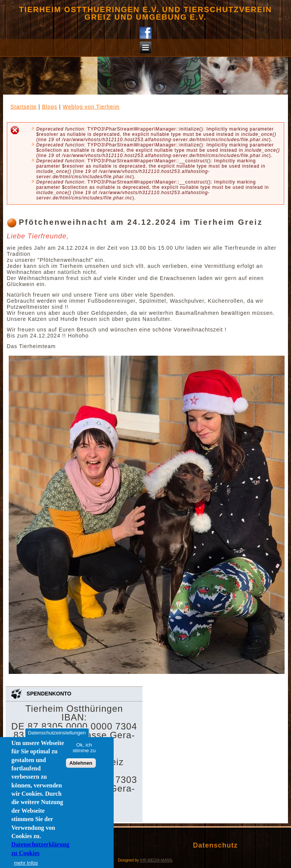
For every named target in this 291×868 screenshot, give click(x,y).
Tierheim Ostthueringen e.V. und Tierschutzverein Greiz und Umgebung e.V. (145, 13)
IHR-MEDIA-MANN (156, 860)
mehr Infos (26, 863)
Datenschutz (215, 845)
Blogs (50, 107)
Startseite (23, 107)
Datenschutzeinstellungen (57, 733)
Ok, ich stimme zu (84, 748)
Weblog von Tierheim (91, 107)
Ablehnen (81, 763)
